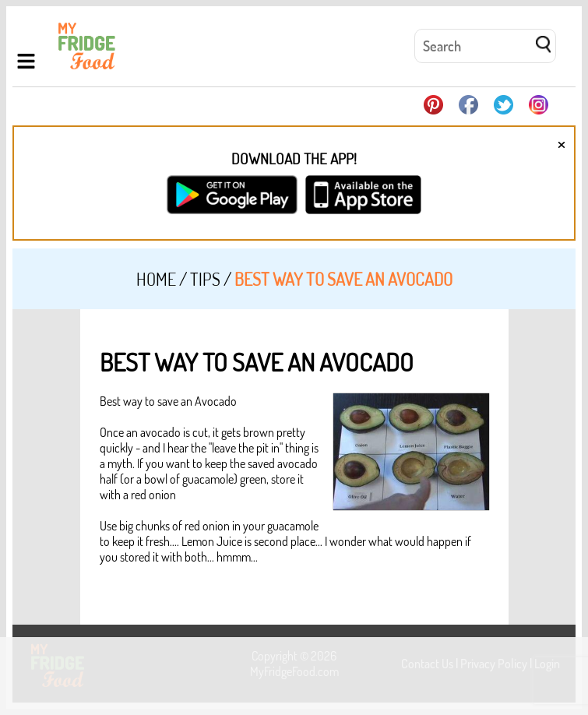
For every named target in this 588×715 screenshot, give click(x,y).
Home (156, 279)
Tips (205, 279)
